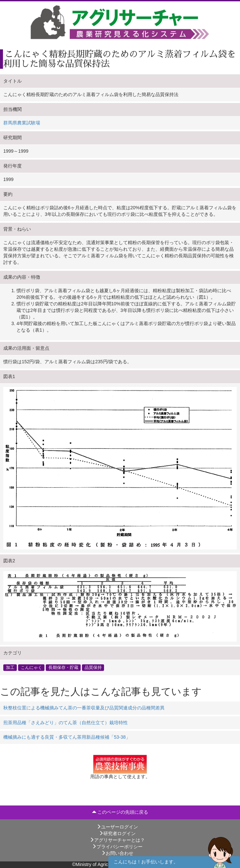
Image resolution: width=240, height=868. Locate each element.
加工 (10, 667)
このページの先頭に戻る (120, 812)
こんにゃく (31, 667)
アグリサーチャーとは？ (117, 840)
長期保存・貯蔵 (63, 667)
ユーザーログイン (117, 827)
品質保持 (93, 667)
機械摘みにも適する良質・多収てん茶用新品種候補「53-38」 (67, 737)
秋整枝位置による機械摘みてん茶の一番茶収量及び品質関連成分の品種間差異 (84, 708)
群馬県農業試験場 (22, 123)
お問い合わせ (117, 853)
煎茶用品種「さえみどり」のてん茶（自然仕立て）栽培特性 (66, 723)
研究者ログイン (117, 833)
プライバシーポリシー (117, 847)
